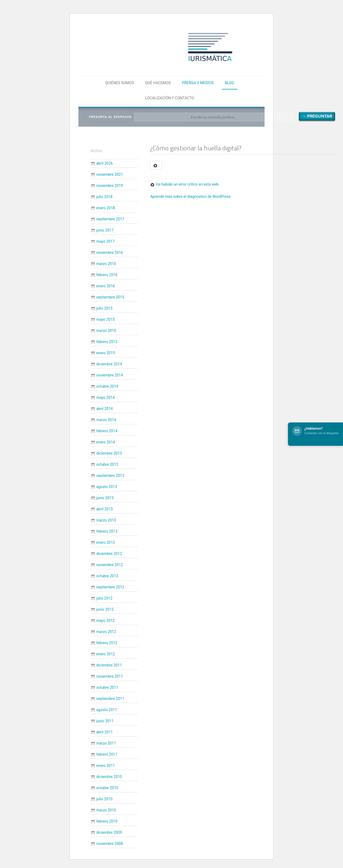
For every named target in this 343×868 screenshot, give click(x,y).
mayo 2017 (105, 241)
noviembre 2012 (110, 565)
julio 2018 (104, 197)
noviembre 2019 (110, 186)
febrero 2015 (107, 342)
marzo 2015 (106, 331)
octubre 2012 (107, 576)
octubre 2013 (107, 464)
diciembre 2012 (109, 554)
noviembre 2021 (110, 174)
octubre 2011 (107, 687)
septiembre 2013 (110, 476)
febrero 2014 (107, 431)
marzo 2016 (106, 264)
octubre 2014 (107, 386)
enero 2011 (106, 766)
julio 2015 (104, 308)
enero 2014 (106, 442)
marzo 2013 (106, 520)
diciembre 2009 (109, 832)
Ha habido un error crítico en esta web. (188, 184)
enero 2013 (106, 542)
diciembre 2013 (109, 453)
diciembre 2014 (109, 364)
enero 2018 (106, 208)
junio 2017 (105, 230)
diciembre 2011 (109, 665)
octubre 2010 (107, 788)
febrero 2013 (107, 531)
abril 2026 (104, 163)
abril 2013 (104, 509)
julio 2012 (104, 598)
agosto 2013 (107, 487)
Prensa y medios (198, 83)
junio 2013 (105, 498)
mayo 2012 (105, 621)
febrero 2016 (107, 275)
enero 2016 (106, 286)
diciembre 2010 (109, 777)
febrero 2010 (107, 821)
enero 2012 (106, 654)
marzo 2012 (106, 632)
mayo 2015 (105, 319)
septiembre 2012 (110, 587)
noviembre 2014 (110, 375)
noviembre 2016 (110, 253)
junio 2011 (105, 721)
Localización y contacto (170, 98)
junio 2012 (105, 609)
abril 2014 (104, 409)
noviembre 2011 (110, 676)
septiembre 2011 (110, 699)
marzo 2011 (106, 743)
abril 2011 (104, 732)
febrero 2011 (107, 754)
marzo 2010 (106, 810)
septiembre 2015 (110, 297)
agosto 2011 (107, 710)
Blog (230, 83)
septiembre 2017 (110, 219)
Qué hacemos (158, 83)
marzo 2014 (106, 420)
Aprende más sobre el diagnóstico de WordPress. (191, 196)
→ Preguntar (317, 116)
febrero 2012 (107, 643)
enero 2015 (106, 353)
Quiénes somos (119, 83)
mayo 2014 (105, 397)
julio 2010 (104, 799)
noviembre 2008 (110, 844)
